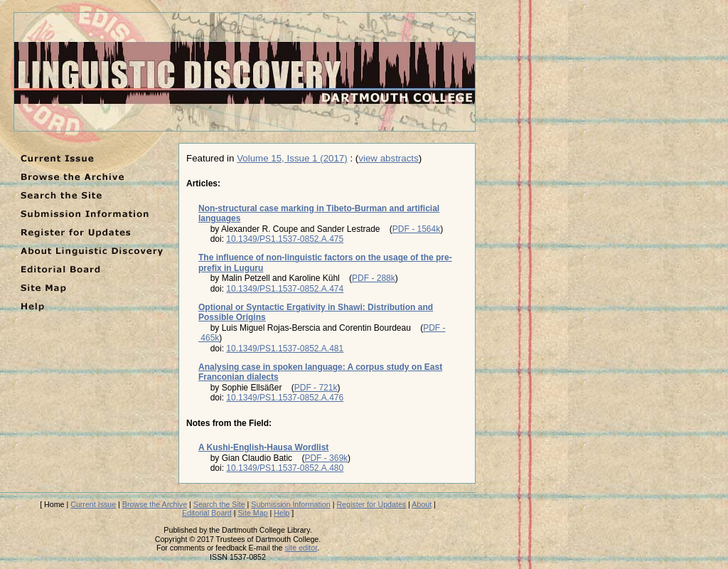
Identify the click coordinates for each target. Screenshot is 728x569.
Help (282, 513)
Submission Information (290, 504)
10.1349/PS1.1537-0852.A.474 (285, 289)
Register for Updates (371, 504)
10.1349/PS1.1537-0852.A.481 (285, 349)
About (422, 504)
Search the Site (219, 504)
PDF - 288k (374, 278)
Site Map (253, 513)
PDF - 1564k (416, 229)
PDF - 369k (326, 458)
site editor (301, 548)
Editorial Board (207, 513)
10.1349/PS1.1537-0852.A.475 (285, 239)
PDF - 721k (316, 388)
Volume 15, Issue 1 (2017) (292, 158)
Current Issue (93, 504)
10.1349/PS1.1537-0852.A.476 (285, 398)
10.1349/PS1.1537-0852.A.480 (285, 468)
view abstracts (388, 158)
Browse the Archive (155, 504)
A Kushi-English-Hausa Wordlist (263, 447)
